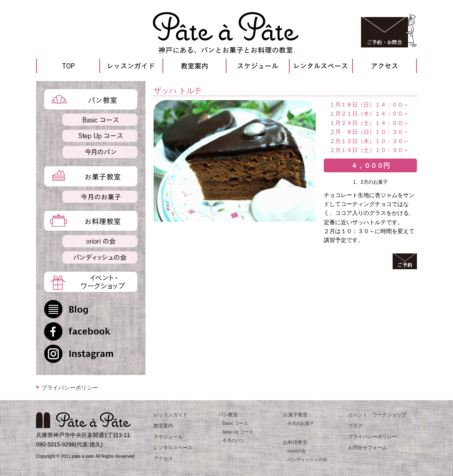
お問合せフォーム (368, 448)
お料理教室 (295, 442)
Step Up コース (238, 432)
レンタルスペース (173, 448)
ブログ (355, 426)
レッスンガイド (171, 415)
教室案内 (163, 426)
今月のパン (234, 440)
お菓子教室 (295, 415)
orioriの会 (297, 451)
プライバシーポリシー (70, 388)
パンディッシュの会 (307, 459)
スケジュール (168, 437)
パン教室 (228, 415)
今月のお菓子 (301, 423)
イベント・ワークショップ (377, 415)
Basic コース (235, 423)
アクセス (163, 459)
